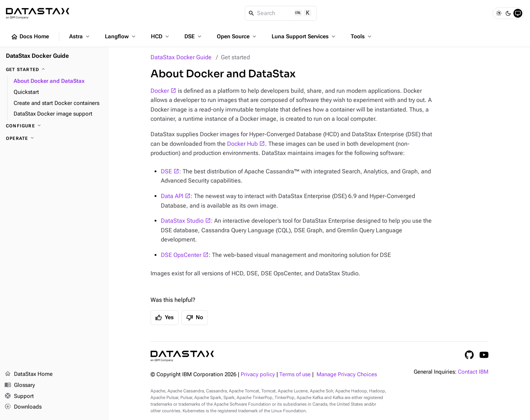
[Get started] (54, 70)
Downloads (23, 407)
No (195, 318)
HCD (161, 36)
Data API (172, 196)
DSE (194, 36)
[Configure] (54, 126)
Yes (165, 318)
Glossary (20, 385)
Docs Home (30, 37)
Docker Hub (242, 144)
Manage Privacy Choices (347, 375)
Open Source (237, 36)
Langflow (121, 36)
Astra (80, 36)
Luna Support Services (304, 36)
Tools (362, 36)
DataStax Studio (182, 221)
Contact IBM (473, 372)
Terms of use (295, 375)
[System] (518, 13)
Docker (160, 91)
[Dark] (508, 13)
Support (19, 396)
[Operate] (54, 138)
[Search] (281, 13)
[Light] (499, 13)
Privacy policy (258, 375)
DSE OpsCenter (181, 255)
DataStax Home (29, 374)
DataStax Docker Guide (181, 57)
